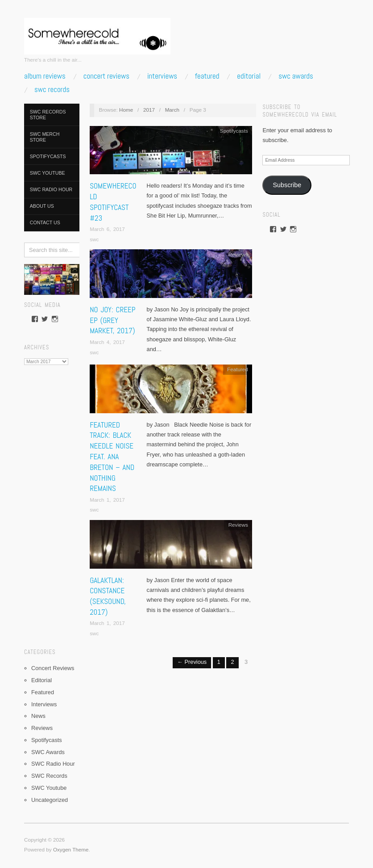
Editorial (249, 76)
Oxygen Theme (71, 849)
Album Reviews (45, 76)
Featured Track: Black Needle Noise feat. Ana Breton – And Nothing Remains (112, 457)
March (172, 110)
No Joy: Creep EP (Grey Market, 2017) (112, 320)
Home (126, 110)
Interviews (162, 76)
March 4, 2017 (107, 342)
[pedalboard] (52, 279)
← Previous (192, 662)
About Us (42, 206)
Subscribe (287, 185)
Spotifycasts (48, 156)
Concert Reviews (106, 76)
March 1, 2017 (107, 500)
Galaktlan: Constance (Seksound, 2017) (108, 596)
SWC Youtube (48, 173)
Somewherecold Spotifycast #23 (113, 202)
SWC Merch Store (45, 137)
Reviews (42, 728)
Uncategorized (50, 800)
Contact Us (45, 222)
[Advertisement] (52, 503)
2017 (149, 110)
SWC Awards (296, 76)
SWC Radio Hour (51, 189)
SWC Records (52, 90)
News (38, 716)
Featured (207, 76)
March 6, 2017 (107, 229)
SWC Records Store (48, 115)
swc (94, 239)
